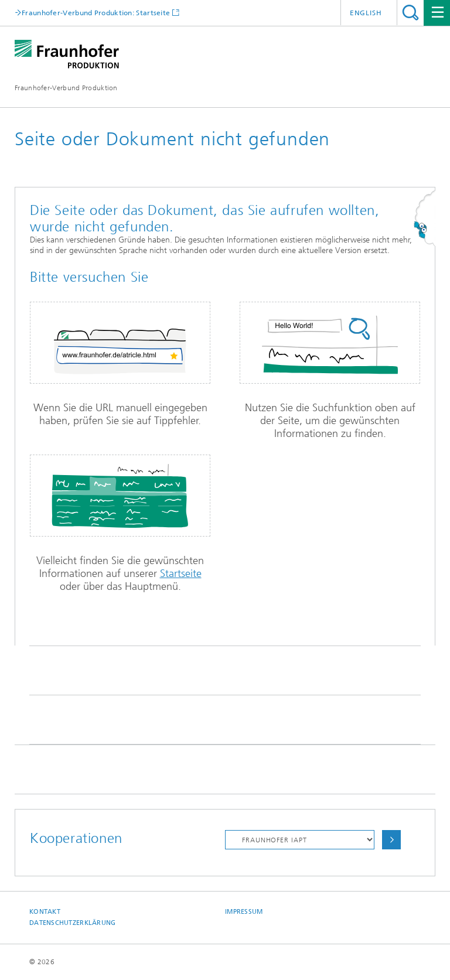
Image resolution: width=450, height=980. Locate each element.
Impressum (244, 912)
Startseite (181, 573)
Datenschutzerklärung (73, 923)
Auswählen (391, 840)
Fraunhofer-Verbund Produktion (66, 88)
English (366, 13)
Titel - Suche (410, 13)
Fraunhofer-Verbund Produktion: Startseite (96, 13)
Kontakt (45, 912)
